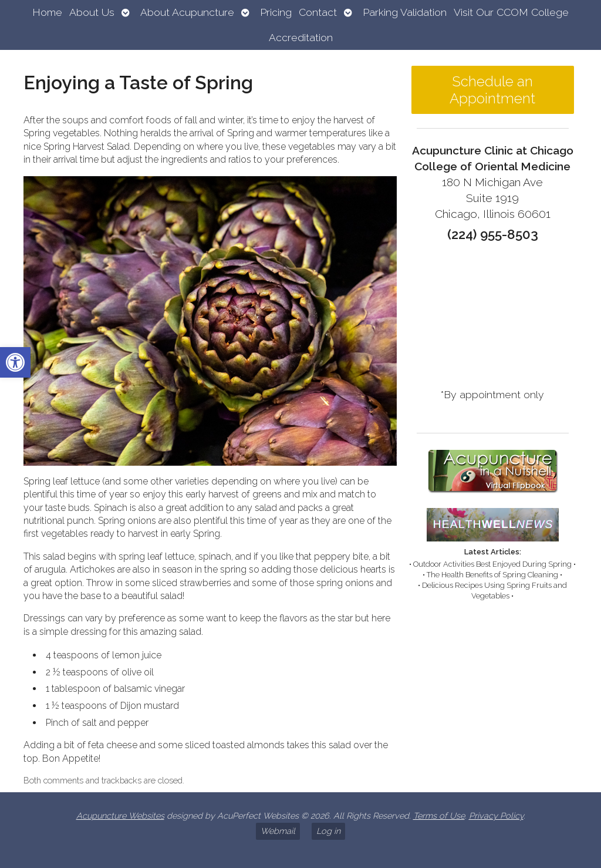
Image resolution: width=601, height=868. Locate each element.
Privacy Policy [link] (496, 815)
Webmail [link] (278, 831)
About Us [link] (92, 12)
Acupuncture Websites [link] (120, 815)
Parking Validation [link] (405, 12)
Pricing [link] (276, 12)
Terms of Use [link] (439, 815)
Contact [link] (318, 12)
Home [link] (47, 12)
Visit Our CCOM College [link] (511, 12)
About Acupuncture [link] (187, 12)
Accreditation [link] (301, 37)
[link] (15, 362)
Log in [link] (328, 831)
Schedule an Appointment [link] (492, 90)
